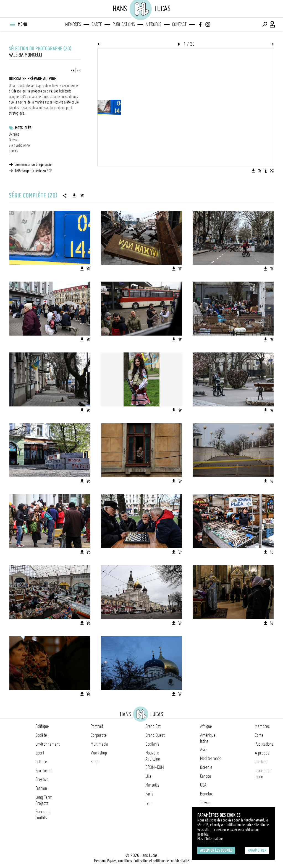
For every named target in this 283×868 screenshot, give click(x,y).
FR (73, 71)
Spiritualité (44, 771)
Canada (205, 776)
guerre (14, 151)
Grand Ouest (155, 735)
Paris (149, 794)
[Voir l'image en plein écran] (272, 171)
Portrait (97, 726)
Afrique (206, 726)
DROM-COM (155, 767)
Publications (124, 24)
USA (203, 785)
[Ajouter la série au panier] (82, 195)
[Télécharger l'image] (253, 171)
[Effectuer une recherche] (265, 24)
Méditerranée (211, 758)
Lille (148, 776)
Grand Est (153, 726)
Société (41, 735)
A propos (154, 24)
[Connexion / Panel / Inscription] (272, 24)
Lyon (149, 803)
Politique (42, 726)
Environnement (48, 744)
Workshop (99, 753)
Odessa (14, 140)
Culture (41, 762)
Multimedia (99, 744)
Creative (42, 779)
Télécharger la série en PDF (33, 171)
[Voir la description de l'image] (266, 171)
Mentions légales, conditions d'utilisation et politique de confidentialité (141, 861)
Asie (203, 749)
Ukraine (14, 134)
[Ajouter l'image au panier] (260, 171)
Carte (97, 24)
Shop (95, 762)
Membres (73, 24)
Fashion (41, 788)
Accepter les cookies (216, 850)
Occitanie (152, 744)
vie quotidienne (19, 145)
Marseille (152, 785)
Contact (179, 24)
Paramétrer (257, 850)
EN (79, 71)
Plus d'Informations (210, 839)
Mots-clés (23, 128)
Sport (40, 753)
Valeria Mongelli (25, 55)
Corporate (99, 735)
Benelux (206, 794)
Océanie (206, 767)
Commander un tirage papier (34, 164)
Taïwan (205, 803)
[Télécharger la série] (74, 195)
